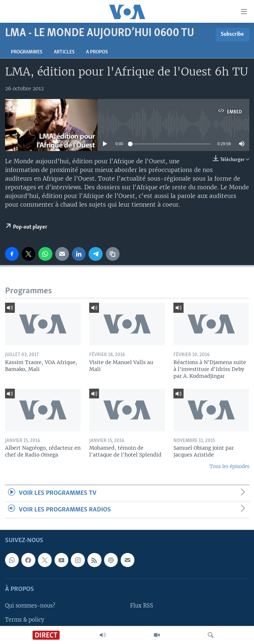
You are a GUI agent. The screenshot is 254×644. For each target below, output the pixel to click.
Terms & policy (25, 620)
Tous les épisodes (229, 466)
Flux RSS (142, 606)
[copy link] (113, 254)
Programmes (27, 52)
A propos (97, 52)
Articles (64, 52)
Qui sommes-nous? (30, 606)
